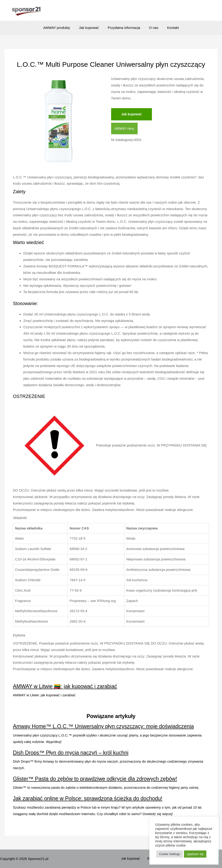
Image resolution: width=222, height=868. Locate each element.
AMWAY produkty (60, 28)
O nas (152, 28)
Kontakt (169, 28)
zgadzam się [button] (195, 854)
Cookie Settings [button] (170, 854)
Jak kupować (91, 28)
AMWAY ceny (125, 129)
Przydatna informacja (124, 28)
